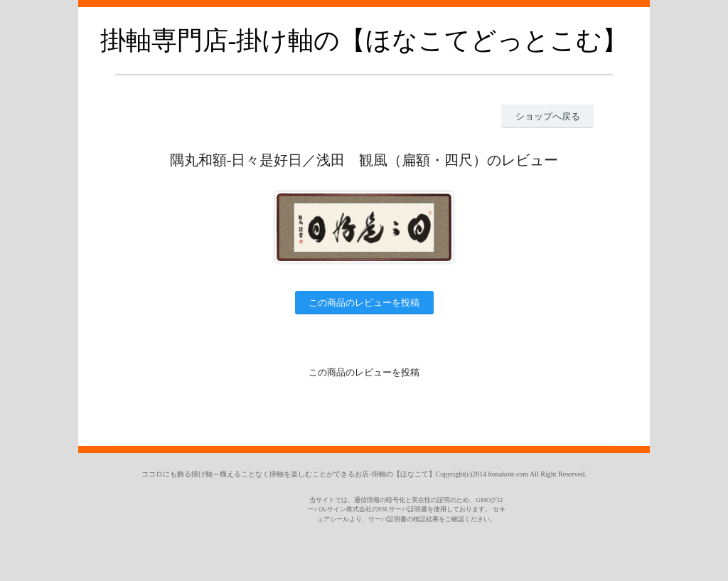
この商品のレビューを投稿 (364, 303)
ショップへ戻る (548, 116)
